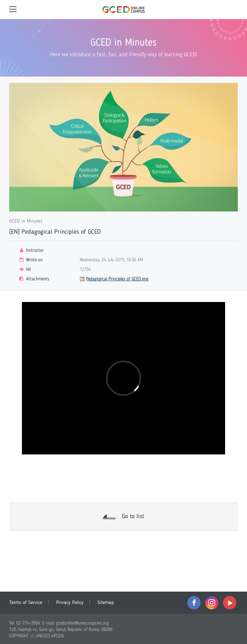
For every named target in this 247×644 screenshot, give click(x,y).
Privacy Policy (70, 603)
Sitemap (106, 603)
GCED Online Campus (123, 10)
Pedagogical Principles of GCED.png (117, 279)
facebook (194, 603)
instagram (212, 603)
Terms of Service (26, 603)
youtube (230, 603)
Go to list (133, 517)
